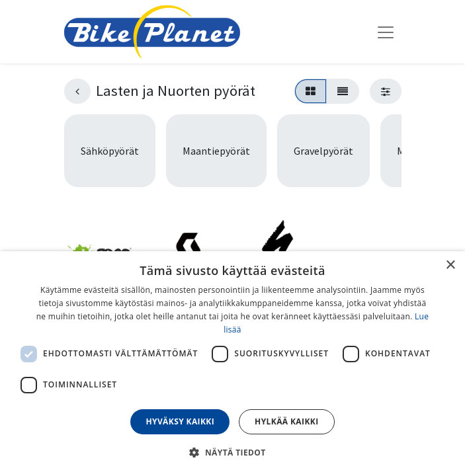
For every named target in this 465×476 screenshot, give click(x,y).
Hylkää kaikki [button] (286, 421)
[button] (232, 452)
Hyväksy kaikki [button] (180, 421)
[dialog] (232, 364)
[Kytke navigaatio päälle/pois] (386, 32)
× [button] (450, 265)
